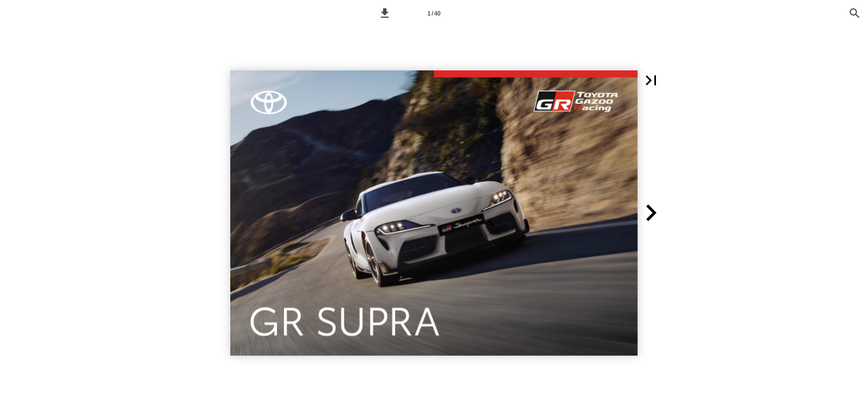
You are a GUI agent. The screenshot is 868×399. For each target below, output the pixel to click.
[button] (385, 13)
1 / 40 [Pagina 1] (434, 14)
